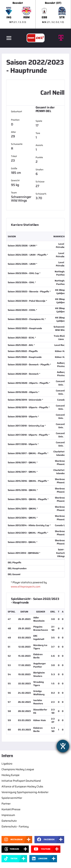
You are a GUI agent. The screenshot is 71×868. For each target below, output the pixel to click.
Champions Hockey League (18, 769)
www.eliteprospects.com (26, 587)
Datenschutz (9, 821)
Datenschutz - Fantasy (15, 826)
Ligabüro (7, 764)
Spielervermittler (12, 798)
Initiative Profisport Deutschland (21, 781)
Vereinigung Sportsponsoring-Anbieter (25, 792)
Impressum (8, 815)
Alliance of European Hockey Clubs (22, 786)
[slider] (35, 14)
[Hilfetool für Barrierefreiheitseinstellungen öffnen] (63, 746)
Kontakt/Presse (11, 809)
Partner (6, 804)
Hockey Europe (11, 775)
